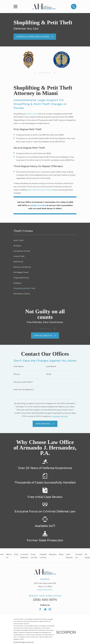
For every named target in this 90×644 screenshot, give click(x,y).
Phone (17, 374)
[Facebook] (40, 609)
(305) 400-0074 (45, 600)
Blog (61, 554)
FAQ (16, 554)
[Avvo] (45, 609)
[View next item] (55, 73)
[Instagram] (50, 609)
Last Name (51, 366)
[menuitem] (45, 240)
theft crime (32, 114)
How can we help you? (24, 390)
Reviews (53, 554)
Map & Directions (45, 590)
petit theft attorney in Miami (40, 190)
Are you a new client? (23, 382)
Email (49, 374)
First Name (19, 366)
